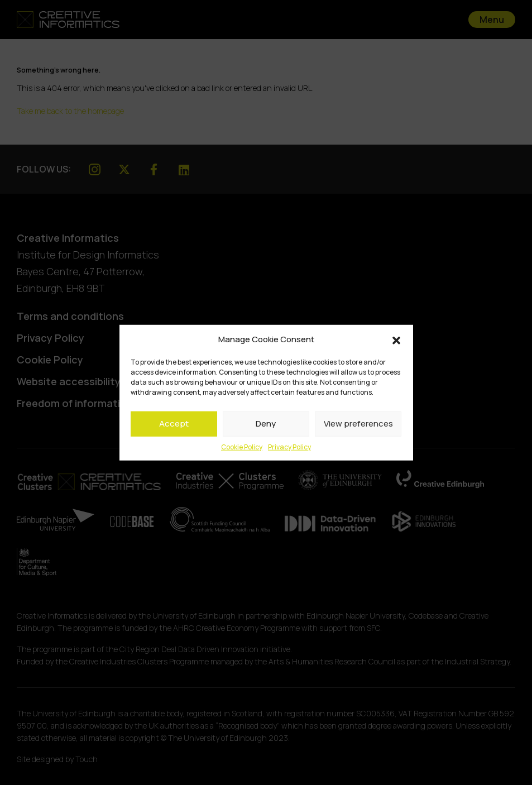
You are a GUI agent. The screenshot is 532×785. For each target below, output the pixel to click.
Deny (266, 423)
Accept (174, 423)
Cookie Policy (242, 446)
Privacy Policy (289, 446)
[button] (396, 339)
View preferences (358, 423)
